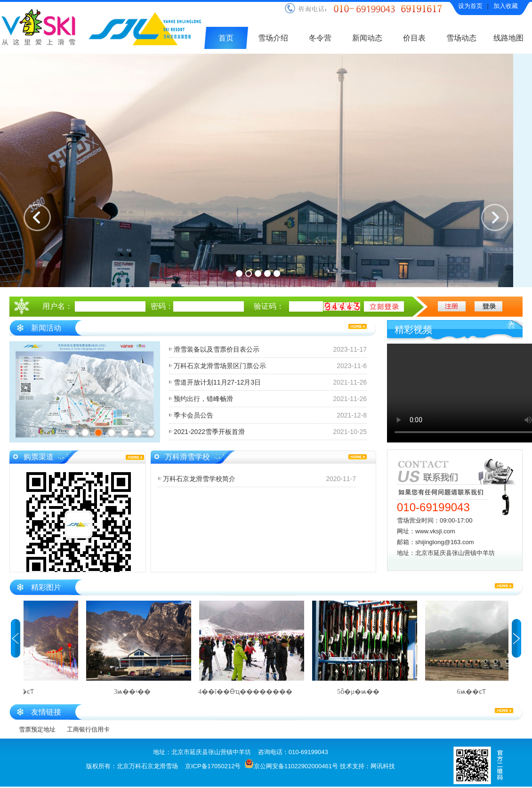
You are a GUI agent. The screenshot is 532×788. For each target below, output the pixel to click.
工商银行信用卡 (88, 729)
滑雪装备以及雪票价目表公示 (217, 349)
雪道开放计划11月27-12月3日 (217, 382)
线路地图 (508, 38)
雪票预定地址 (37, 729)
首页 (226, 38)
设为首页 (470, 6)
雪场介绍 (273, 38)
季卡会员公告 (193, 415)
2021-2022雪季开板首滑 (209, 432)
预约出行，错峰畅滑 (203, 399)
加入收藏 (506, 6)
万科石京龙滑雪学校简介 (199, 479)
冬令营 (320, 38)
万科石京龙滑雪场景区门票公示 (220, 366)
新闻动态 (367, 38)
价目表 (414, 38)
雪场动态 (461, 38)
